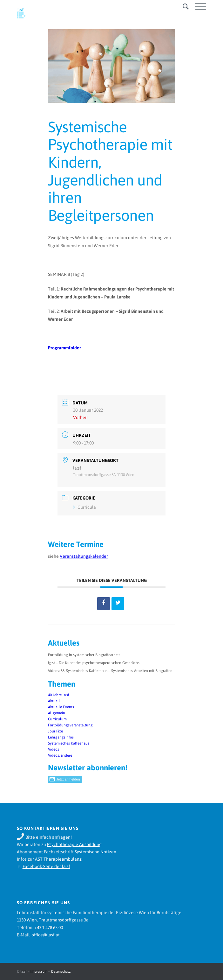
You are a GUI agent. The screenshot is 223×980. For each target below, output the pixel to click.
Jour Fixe (55, 731)
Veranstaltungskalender (84, 556)
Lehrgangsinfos (61, 737)
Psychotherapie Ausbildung (74, 844)
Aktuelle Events (61, 707)
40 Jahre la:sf (59, 695)
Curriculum (57, 719)
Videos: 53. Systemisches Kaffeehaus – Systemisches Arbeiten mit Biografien (110, 671)
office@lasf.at (46, 935)
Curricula (84, 507)
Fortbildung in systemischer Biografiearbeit (84, 655)
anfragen (61, 837)
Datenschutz (61, 971)
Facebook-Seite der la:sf (46, 866)
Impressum (39, 971)
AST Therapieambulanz (58, 859)
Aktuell (54, 701)
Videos (54, 749)
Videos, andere (60, 755)
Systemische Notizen (95, 852)
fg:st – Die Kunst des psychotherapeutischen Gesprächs (94, 663)
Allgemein (57, 713)
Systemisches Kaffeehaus (69, 743)
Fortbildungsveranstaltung (70, 725)
